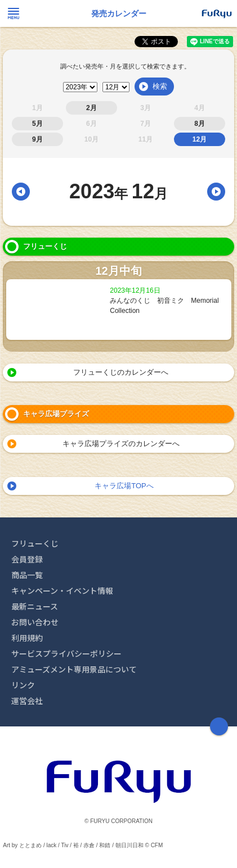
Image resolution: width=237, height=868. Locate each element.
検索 (160, 86)
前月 (21, 192)
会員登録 (27, 559)
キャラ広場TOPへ (124, 486)
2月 (91, 108)
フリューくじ (35, 543)
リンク (23, 685)
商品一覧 (27, 575)
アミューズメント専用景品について (74, 669)
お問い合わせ (35, 622)
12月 (200, 139)
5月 (37, 124)
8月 (200, 124)
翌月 (216, 192)
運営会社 (27, 701)
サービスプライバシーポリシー (66, 653)
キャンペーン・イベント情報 (62, 590)
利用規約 (27, 638)
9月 (37, 139)
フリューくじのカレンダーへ (121, 372)
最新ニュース (35, 606)
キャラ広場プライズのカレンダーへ (121, 444)
